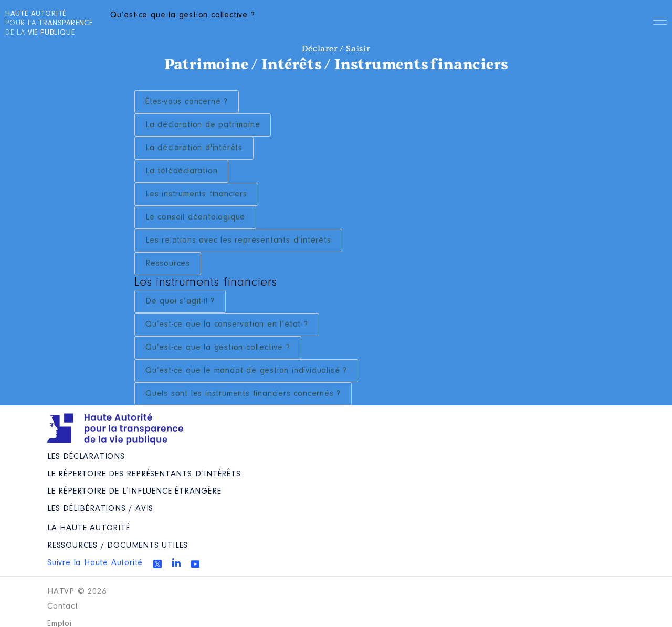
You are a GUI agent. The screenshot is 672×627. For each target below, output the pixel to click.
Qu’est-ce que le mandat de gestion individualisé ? (246, 371)
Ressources (168, 264)
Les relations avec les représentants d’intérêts (238, 241)
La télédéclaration (181, 171)
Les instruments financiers (196, 194)
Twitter (157, 564)
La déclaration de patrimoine (203, 125)
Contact (63, 607)
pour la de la (49, 24)
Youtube (195, 564)
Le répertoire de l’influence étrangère (134, 492)
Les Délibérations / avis (100, 509)
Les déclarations (86, 457)
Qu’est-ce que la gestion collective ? (218, 348)
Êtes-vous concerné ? (187, 102)
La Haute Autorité (89, 528)
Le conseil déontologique (195, 217)
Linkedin (176, 562)
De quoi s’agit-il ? (180, 301)
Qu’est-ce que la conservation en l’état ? (227, 325)
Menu (660, 23)
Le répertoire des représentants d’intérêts (144, 474)
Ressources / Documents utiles (118, 546)
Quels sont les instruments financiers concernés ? (243, 394)
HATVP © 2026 (77, 592)
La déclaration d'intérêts (194, 148)
